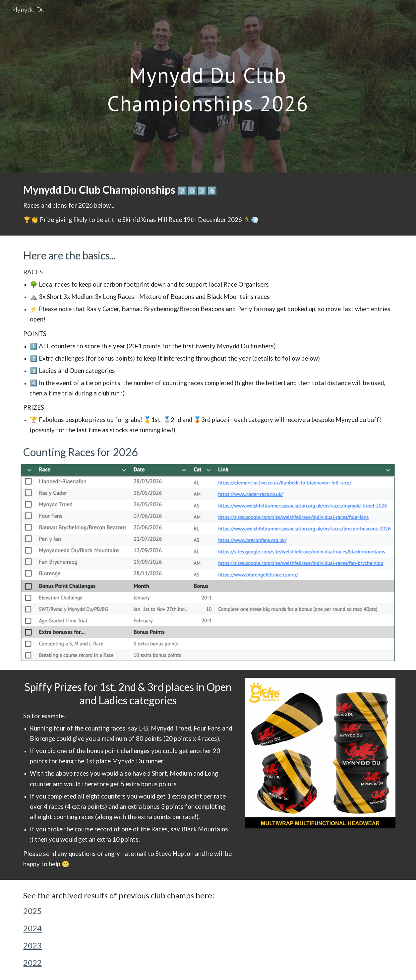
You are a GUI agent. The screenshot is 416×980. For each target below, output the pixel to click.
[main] (208, 86)
